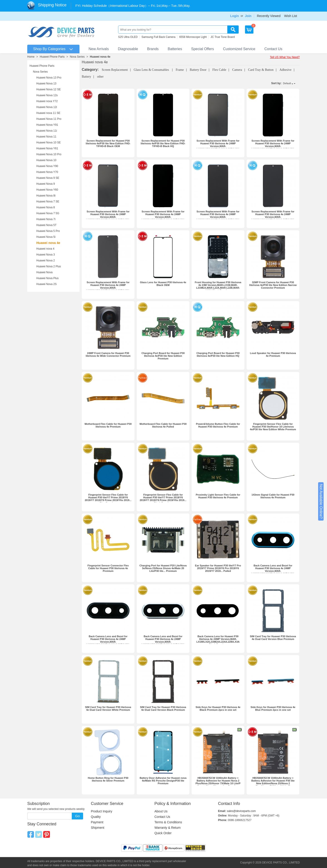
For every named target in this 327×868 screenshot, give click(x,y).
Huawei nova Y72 (47, 101)
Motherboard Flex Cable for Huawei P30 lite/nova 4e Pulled (163, 425)
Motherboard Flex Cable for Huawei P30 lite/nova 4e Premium (108, 425)
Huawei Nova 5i (46, 237)
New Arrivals (99, 49)
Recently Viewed (269, 16)
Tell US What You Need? (285, 57)
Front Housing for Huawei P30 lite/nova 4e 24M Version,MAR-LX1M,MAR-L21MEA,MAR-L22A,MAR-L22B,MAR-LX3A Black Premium (218, 286)
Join (248, 16)
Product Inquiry (102, 811)
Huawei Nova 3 (46, 255)
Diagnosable (128, 49)
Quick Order (163, 833)
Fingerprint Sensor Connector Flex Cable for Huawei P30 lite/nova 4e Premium (108, 568)
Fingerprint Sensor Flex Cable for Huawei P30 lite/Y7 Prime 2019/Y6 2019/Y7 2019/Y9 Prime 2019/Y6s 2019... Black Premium (163, 499)
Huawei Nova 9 (46, 184)
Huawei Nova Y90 (47, 166)
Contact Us (273, 49)
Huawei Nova (44, 272)
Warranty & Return (167, 828)
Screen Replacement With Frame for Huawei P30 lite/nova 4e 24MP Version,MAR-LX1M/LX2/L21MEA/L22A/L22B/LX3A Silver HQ (273, 217)
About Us (161, 811)
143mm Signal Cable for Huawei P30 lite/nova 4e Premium (273, 496)
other (100, 77)
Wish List (291, 16)
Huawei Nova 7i (46, 219)
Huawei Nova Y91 (47, 125)
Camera (237, 70)
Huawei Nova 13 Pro (49, 78)
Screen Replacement (115, 70)
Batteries (175, 49)
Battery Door (198, 70)
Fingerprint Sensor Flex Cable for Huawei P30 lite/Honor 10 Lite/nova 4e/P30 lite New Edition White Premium (273, 427)
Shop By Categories (49, 49)
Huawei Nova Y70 (47, 172)
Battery (86, 77)
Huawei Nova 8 (46, 207)
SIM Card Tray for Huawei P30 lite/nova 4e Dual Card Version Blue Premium (273, 638)
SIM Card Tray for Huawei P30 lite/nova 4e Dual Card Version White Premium (108, 708)
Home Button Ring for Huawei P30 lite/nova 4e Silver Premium (108, 779)
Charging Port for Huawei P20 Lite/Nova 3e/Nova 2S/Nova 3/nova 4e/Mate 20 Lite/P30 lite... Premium (163, 568)
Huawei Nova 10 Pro (49, 154)
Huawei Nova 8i (46, 196)
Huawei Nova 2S (46, 284)
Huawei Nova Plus (47, 278)
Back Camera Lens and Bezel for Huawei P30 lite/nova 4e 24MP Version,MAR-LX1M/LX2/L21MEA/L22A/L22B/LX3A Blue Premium (273, 571)
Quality (96, 817)
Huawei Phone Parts (52, 57)
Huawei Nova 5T (46, 225)
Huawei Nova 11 (46, 137)
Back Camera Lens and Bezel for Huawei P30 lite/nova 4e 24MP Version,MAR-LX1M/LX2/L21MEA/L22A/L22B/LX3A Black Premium (108, 642)
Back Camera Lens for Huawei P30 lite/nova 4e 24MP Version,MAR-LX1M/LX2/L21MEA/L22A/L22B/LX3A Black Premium (218, 640)
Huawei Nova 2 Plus (49, 266)
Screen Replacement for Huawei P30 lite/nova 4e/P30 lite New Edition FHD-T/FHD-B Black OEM (108, 143)
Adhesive (286, 70)
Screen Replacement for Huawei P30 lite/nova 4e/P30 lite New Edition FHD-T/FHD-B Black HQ (163, 143)
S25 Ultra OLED (128, 37)
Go (77, 816)
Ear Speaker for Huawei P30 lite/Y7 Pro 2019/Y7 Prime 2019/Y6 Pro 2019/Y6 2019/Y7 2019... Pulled (218, 568)
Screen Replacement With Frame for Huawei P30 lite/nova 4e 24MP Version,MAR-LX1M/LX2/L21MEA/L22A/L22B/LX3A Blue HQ (218, 217)
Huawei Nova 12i (47, 107)
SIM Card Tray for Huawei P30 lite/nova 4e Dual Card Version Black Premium (163, 708)
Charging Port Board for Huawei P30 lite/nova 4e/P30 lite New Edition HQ (218, 354)
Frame (180, 70)
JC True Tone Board (223, 37)
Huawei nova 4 (45, 249)
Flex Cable (219, 70)
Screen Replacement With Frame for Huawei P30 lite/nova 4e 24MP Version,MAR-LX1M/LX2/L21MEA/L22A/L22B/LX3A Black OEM (163, 217)
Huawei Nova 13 (46, 84)
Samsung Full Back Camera (158, 37)
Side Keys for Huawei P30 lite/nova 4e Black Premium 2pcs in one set (218, 708)
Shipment (98, 828)
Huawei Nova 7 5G (48, 213)
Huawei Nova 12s (47, 95)
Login (235, 16)
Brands (153, 49)
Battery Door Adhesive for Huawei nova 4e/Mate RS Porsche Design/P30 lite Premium (163, 781)
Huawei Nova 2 (46, 261)
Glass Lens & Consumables (152, 70)
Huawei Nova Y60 (47, 190)
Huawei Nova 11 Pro (49, 119)
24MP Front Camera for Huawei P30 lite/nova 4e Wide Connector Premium (108, 354)
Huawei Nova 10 (46, 160)
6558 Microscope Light (193, 37)
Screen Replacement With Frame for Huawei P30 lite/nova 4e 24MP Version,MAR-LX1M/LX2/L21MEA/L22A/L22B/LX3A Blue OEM (108, 217)
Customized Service (239, 49)
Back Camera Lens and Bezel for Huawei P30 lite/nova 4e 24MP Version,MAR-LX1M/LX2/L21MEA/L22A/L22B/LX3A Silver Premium (163, 642)
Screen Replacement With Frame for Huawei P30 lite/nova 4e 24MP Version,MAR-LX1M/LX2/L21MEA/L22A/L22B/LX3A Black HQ (108, 288)
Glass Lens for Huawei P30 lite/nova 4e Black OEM (163, 284)
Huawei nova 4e (100, 57)
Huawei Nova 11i (47, 131)
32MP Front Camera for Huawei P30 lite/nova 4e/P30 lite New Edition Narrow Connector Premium (273, 285)
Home (31, 57)
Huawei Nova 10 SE (48, 143)
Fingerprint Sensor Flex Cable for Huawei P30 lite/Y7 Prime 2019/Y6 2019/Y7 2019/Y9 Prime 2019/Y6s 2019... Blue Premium (108, 499)
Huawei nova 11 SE (48, 113)
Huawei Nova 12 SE (48, 89)
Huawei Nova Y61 (47, 148)
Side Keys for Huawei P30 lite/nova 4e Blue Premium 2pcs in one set (273, 708)
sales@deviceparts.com (241, 811)
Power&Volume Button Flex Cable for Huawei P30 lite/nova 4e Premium (218, 425)
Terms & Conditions (168, 822)
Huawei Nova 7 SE (48, 202)
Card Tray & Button (261, 70)
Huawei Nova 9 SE (48, 178)
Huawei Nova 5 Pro (48, 231)
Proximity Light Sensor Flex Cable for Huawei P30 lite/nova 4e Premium (218, 496)
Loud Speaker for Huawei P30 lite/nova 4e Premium (273, 354)
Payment (97, 822)
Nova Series (77, 57)
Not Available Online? (321, 501)
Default (287, 83)
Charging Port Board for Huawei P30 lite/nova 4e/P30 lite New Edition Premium (163, 356)
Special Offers (203, 49)
